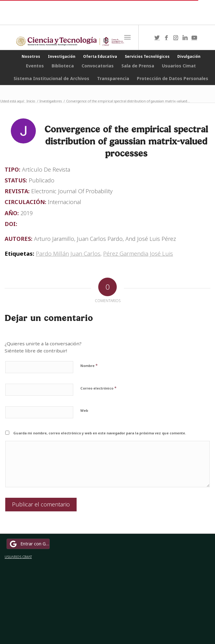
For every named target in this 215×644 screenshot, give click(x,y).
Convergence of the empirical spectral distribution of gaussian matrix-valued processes (126, 141)
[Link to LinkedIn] (185, 38)
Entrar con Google (29, 544)
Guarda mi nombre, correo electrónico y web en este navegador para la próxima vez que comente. (100, 433)
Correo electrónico (98, 388)
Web (84, 410)
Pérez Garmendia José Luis (138, 253)
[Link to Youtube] (194, 38)
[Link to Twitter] (157, 38)
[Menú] (127, 37)
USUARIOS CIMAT (18, 557)
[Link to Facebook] (167, 38)
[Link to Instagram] (176, 38)
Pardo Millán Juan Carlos (68, 253)
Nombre (89, 365)
